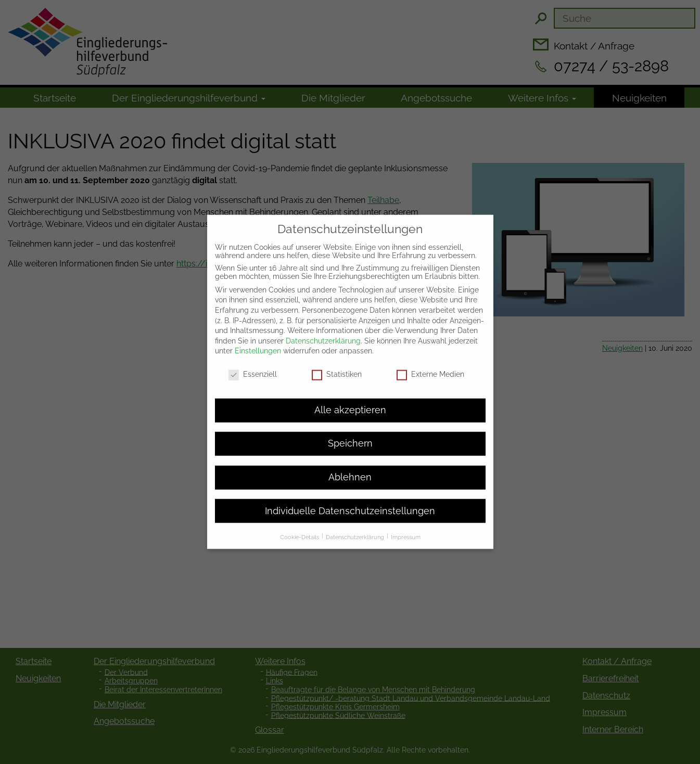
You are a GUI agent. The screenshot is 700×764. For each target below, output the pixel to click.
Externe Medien (430, 366)
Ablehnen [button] (350, 469)
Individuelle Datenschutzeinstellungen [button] (350, 503)
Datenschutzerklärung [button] (356, 529)
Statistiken (337, 366)
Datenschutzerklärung (323, 333)
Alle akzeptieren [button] (350, 402)
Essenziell (253, 366)
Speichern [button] (350, 436)
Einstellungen (258, 343)
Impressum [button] (406, 529)
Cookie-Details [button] (300, 529)
